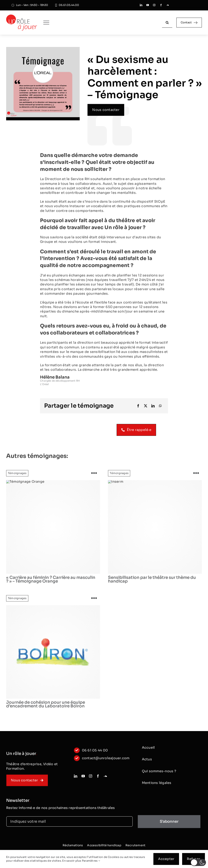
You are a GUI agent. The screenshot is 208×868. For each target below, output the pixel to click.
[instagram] (154, 5)
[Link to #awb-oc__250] (46, 23)
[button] (198, 862)
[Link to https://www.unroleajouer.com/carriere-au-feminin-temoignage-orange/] (94, 476)
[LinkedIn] (153, 407)
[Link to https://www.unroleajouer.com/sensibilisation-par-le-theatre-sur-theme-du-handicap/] (196, 476)
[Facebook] (138, 407)
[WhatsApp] (160, 407)
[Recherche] (167, 23)
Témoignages (17, 476)
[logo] (155, 529)
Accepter (166, 859)
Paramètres (91, 861)
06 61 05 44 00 (95, 753)
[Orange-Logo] (53, 529)
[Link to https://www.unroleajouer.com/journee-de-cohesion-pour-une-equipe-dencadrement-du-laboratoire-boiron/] (94, 601)
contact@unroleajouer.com (106, 760)
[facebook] (161, 5)
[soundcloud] (168, 5)
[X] (146, 407)
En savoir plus (72, 861)
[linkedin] (141, 5)
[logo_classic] (22, 16)
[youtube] (148, 5)
